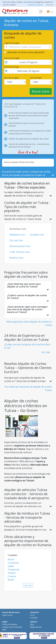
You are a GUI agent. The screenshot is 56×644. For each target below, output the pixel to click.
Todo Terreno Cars (20, 252)
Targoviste (13, 570)
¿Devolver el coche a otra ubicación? (26, 52)
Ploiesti (12, 573)
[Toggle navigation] (41, 12)
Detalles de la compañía (12, 627)
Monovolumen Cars (20, 246)
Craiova (12, 576)
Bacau (11, 559)
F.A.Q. (32, 615)
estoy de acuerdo (35, 5)
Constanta (13, 563)
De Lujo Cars (16, 240)
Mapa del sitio (36, 627)
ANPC (4, 630)
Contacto (34, 618)
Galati (11, 566)
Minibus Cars (16, 258)
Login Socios (7, 615)
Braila (11, 580)
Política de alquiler (10, 624)
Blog (32, 624)
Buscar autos (41, 91)
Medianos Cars (17, 235)
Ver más (46, 352)
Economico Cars (18, 229)
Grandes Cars (37, 235)
